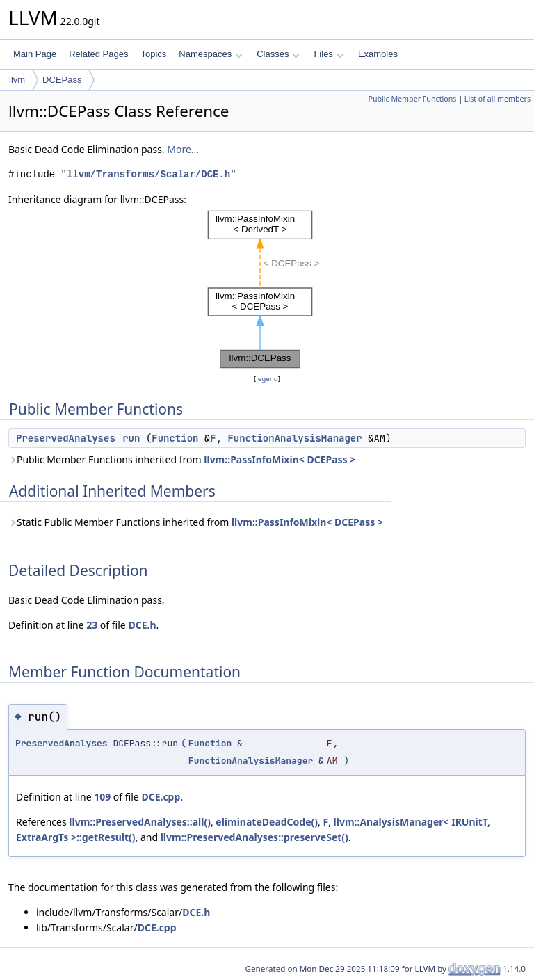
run (131, 438)
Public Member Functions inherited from (182, 459)
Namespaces (210, 54)
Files (329, 54)
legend (267, 379)
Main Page (35, 54)
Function (175, 438)
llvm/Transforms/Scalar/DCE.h (148, 174)
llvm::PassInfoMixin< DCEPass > (280, 459)
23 (92, 625)
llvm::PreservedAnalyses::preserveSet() (254, 837)
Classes (278, 54)
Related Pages (98, 54)
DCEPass (62, 80)
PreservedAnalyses (66, 438)
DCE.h (142, 625)
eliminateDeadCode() (267, 822)
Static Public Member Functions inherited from (196, 522)
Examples (378, 54)
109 (102, 797)
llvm (17, 80)
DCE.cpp (161, 797)
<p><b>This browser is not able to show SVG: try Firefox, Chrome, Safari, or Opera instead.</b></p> (267, 289)
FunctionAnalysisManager (294, 438)
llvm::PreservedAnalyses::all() (140, 822)
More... (183, 149)
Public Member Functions (412, 99)
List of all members (497, 99)
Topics (153, 54)
